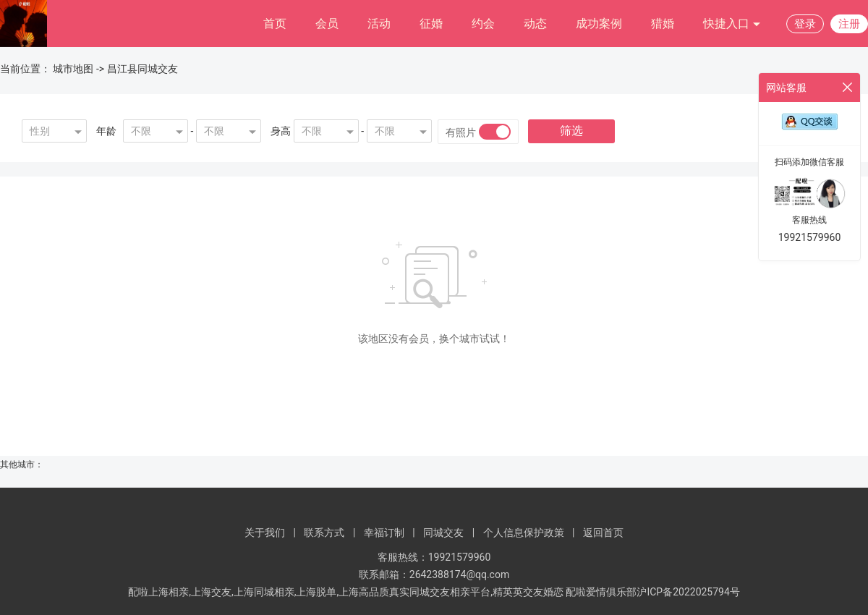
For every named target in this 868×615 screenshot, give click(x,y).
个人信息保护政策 (524, 533)
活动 (379, 24)
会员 (327, 24)
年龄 (106, 131)
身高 (281, 131)
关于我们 (265, 533)
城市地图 (73, 69)
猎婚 (663, 24)
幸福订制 (384, 533)
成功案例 (599, 24)
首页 (275, 24)
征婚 (431, 24)
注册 (849, 24)
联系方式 (324, 533)
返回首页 (603, 533)
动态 (535, 24)
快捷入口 (732, 24)
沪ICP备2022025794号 (688, 592)
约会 (483, 24)
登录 (805, 24)
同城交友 (443, 533)
